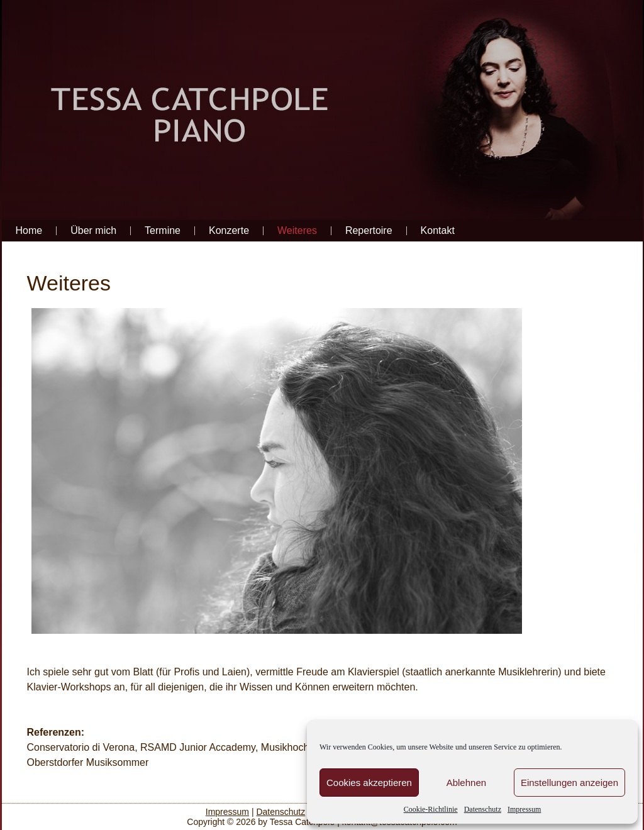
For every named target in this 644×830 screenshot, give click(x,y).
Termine (163, 230)
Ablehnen (466, 783)
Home (29, 230)
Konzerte (229, 230)
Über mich (93, 230)
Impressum (524, 809)
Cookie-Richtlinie (431, 809)
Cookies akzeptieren (369, 783)
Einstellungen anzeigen (569, 783)
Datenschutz (483, 809)
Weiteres (297, 230)
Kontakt (438, 230)
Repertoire (369, 230)
